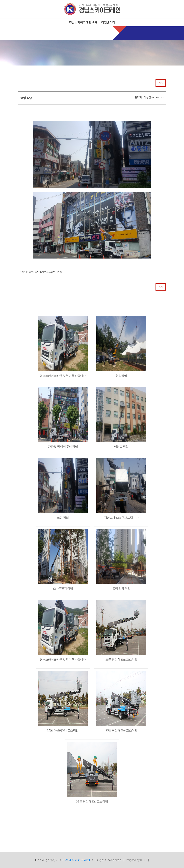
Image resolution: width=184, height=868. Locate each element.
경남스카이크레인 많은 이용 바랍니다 (63, 347)
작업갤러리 (108, 22)
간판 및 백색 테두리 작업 (63, 417)
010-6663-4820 (97, 33)
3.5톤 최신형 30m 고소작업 (121, 630)
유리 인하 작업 (121, 559)
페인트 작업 (121, 417)
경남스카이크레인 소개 (83, 22)
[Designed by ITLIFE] (136, 860)
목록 (161, 83)
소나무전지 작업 (63, 559)
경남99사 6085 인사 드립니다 (121, 489)
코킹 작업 (63, 489)
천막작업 (121, 347)
